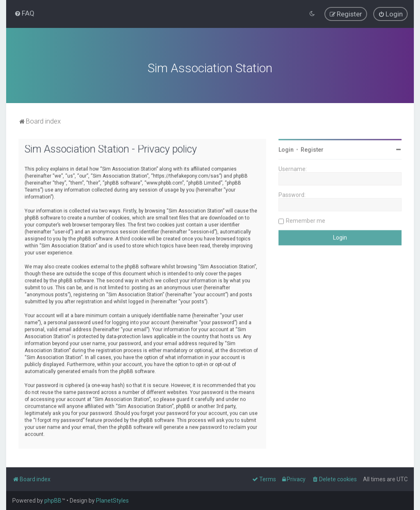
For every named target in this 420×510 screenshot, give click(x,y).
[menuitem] (24, 13)
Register (312, 149)
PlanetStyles (112, 501)
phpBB (53, 501)
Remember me (306, 220)
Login (286, 149)
